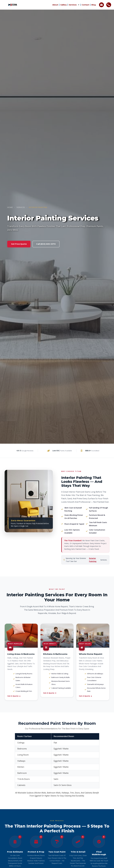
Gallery (63, 5)
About (55, 5)
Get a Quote (14, 696)
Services (74, 5)
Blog (94, 5)
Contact (85, 5)
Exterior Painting (93, 560)
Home (10, 207)
